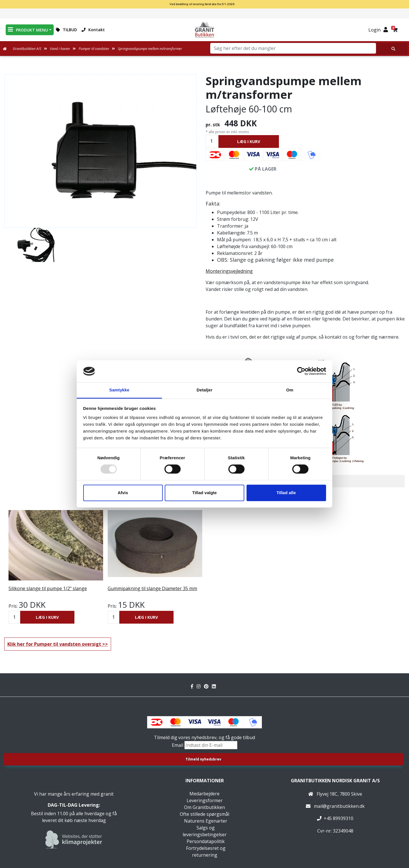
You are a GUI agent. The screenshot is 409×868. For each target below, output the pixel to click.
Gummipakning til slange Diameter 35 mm (152, 588)
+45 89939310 (339, 818)
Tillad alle (286, 493)
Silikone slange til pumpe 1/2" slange (48, 588)
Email (178, 745)
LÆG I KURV (249, 141)
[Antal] (211, 141)
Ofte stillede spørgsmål (204, 814)
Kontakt (93, 30)
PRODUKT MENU (28, 30)
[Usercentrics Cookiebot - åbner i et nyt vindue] (301, 371)
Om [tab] (290, 390)
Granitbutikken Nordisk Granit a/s (335, 781)
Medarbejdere (204, 794)
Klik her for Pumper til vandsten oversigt (54, 644)
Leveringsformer (205, 800)
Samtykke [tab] (119, 390)
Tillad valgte (204, 493)
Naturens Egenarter (206, 821)
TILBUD (66, 30)
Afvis (123, 493)
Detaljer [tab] (204, 390)
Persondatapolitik (206, 841)
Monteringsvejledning (229, 271)
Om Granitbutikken (204, 807)
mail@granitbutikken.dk (339, 806)
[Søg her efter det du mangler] (392, 49)
